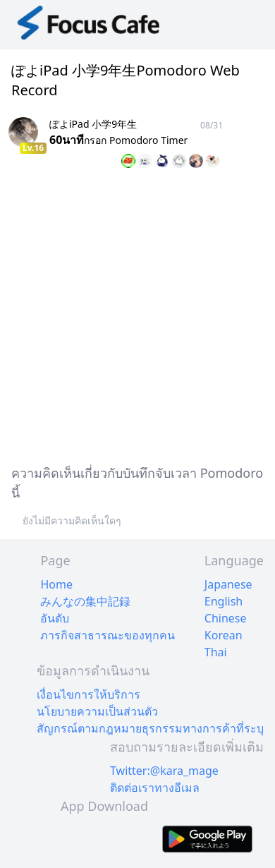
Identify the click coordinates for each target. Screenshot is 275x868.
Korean (224, 635)
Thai (216, 652)
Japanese (228, 584)
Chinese (226, 618)
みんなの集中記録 (85, 601)
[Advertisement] (137, 314)
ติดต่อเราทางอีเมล (155, 788)
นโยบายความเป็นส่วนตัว (97, 711)
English (224, 601)
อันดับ (55, 618)
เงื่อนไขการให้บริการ (88, 694)
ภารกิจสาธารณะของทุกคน (108, 635)
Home (56, 584)
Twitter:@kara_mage (164, 771)
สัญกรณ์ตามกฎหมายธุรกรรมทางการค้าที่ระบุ (150, 728)
